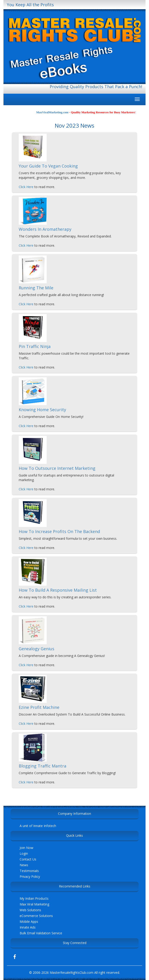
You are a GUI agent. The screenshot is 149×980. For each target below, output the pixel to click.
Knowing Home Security (42, 410)
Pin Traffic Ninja (35, 346)
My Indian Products (34, 898)
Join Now (26, 848)
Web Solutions (30, 910)
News (24, 865)
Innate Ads (28, 927)
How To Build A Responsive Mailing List (58, 590)
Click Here (26, 187)
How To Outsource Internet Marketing (57, 468)
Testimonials (29, 871)
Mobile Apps (29, 922)
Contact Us (28, 859)
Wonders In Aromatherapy (45, 229)
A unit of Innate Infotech (38, 826)
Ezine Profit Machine (39, 707)
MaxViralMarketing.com (56, 112)
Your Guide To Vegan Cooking (48, 166)
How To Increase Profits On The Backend (59, 531)
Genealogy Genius (36, 649)
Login (24, 853)
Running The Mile (36, 288)
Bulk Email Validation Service (41, 933)
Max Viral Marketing (34, 904)
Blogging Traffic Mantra (43, 766)
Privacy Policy (30, 877)
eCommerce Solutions (36, 916)
